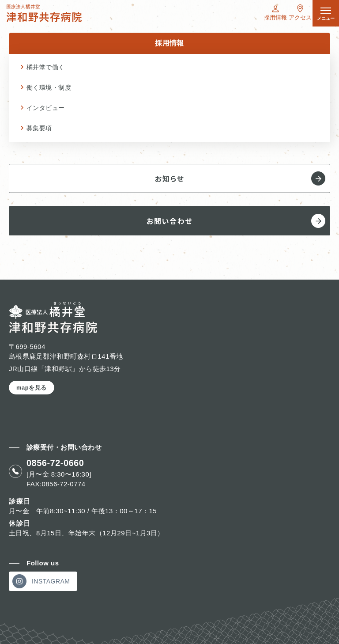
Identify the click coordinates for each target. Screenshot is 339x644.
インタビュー (46, 108)
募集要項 (39, 128)
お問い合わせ (236, 221)
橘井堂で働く (46, 67)
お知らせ (240, 178)
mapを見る (32, 388)
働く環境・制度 (49, 87)
